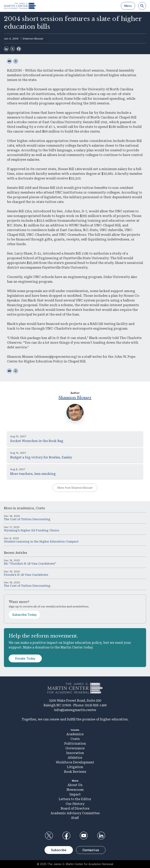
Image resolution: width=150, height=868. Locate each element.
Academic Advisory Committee (75, 813)
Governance (75, 748)
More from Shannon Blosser (75, 488)
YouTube (84, 836)
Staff (75, 818)
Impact (75, 794)
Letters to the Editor (75, 799)
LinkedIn (101, 836)
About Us (75, 785)
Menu (128, 6)
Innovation (75, 753)
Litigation (75, 767)
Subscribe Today (24, 615)
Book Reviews (75, 772)
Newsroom (75, 790)
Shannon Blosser (33, 39)
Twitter (49, 836)
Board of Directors (75, 808)
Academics (25, 508)
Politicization (75, 744)
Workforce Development (75, 762)
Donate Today (25, 658)
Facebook (66, 836)
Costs (40, 508)
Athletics (75, 758)
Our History (75, 804)
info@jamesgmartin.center (75, 710)
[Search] (142, 6)
